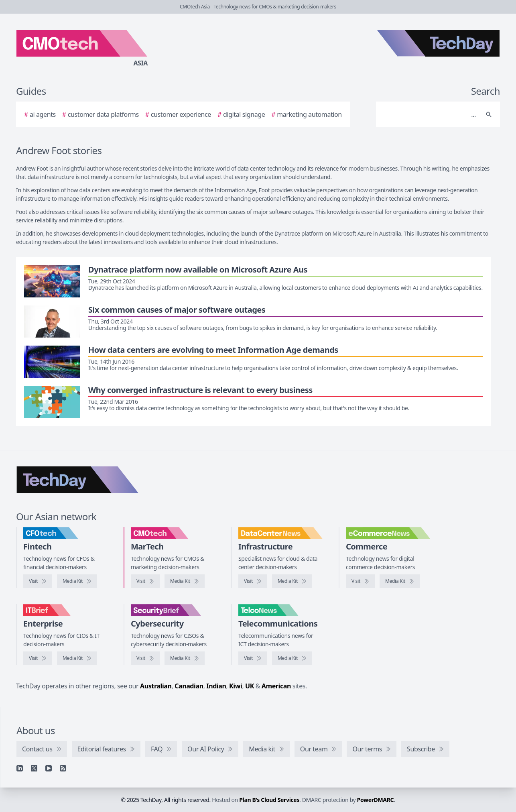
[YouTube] (49, 768)
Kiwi (236, 686)
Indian (216, 686)
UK (250, 686)
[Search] (430, 114)
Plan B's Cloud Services (269, 800)
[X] (34, 768)
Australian (156, 686)
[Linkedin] (20, 768)
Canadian (189, 686)
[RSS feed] (63, 768)
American (276, 686)
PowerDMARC (376, 800)
